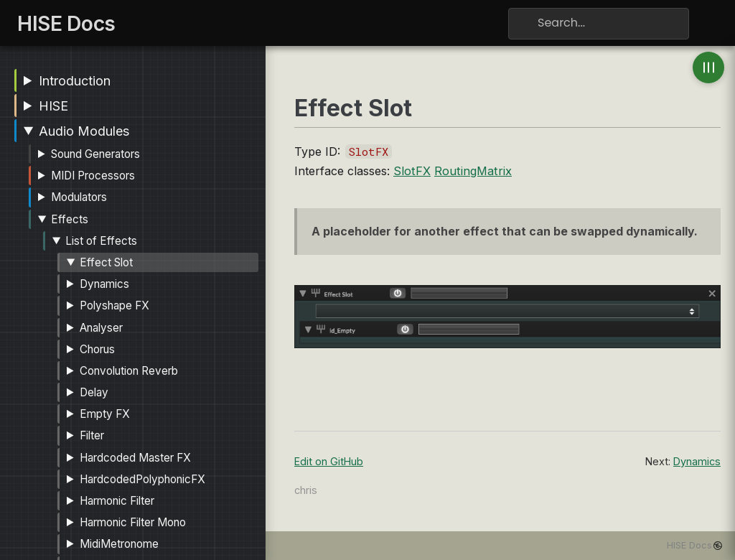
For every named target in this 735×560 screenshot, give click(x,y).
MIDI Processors (93, 176)
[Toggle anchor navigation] (708, 67)
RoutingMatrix (473, 171)
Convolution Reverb (129, 371)
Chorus (97, 349)
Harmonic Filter (117, 501)
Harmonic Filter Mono (133, 522)
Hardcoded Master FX (135, 458)
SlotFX (412, 171)
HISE (53, 106)
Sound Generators (95, 154)
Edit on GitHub (329, 461)
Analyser (101, 328)
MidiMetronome (119, 544)
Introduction (75, 81)
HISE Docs (689, 545)
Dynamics (104, 284)
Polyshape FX (114, 305)
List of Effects (101, 241)
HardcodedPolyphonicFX (142, 479)
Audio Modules (84, 131)
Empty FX (105, 414)
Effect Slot (106, 262)
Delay (94, 392)
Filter (92, 435)
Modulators (79, 197)
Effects (70, 219)
